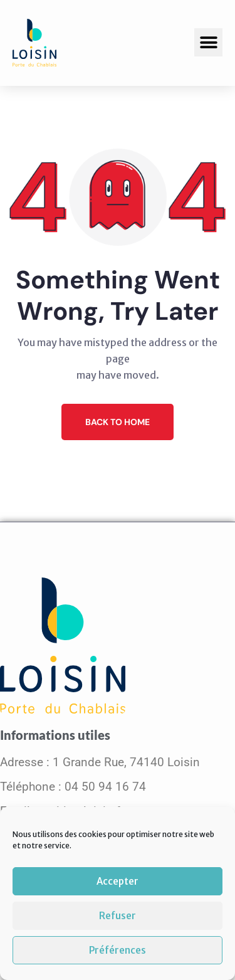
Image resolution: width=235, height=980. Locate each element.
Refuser (118, 916)
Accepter (118, 881)
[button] (208, 42)
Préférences (118, 950)
